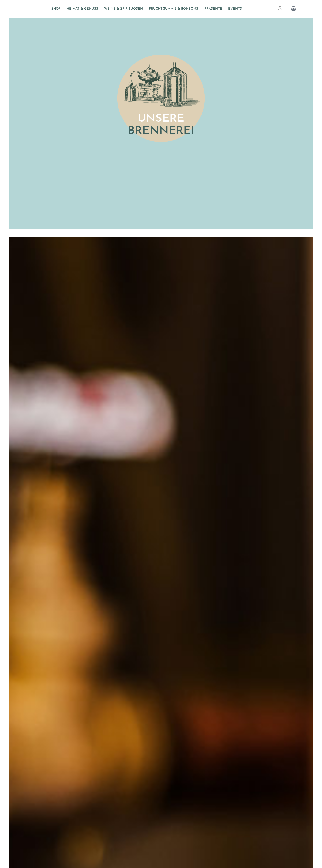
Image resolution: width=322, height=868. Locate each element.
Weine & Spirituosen (124, 9)
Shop (56, 9)
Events (235, 9)
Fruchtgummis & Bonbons (174, 9)
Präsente (213, 9)
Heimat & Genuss (82, 9)
